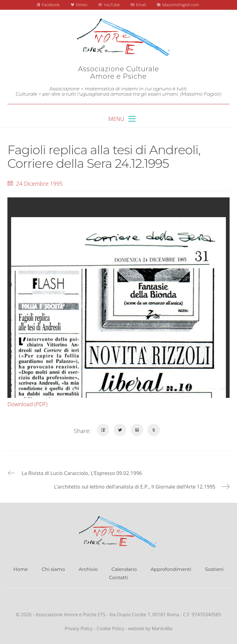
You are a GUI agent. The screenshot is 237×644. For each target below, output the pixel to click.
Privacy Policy (79, 628)
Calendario (124, 569)
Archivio (88, 569)
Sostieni (214, 569)
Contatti (118, 578)
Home (21, 569)
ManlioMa (162, 628)
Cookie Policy (110, 628)
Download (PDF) (27, 404)
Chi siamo (53, 569)
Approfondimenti (171, 569)
